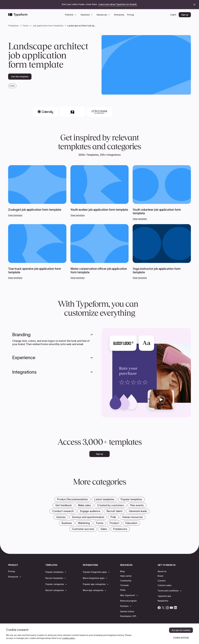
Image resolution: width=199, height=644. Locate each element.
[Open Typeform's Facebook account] (159, 608)
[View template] (37, 191)
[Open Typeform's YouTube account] (171, 608)
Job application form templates (48, 26)
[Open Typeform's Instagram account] (167, 608)
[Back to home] (18, 15)
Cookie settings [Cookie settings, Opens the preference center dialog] (181, 637)
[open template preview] (146, 65)
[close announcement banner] (194, 5)
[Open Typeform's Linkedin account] (175, 608)
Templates (13, 26)
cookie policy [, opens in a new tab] (69, 638)
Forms (26, 26)
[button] (71, 15)
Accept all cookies (181, 630)
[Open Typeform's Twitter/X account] (163, 608)
